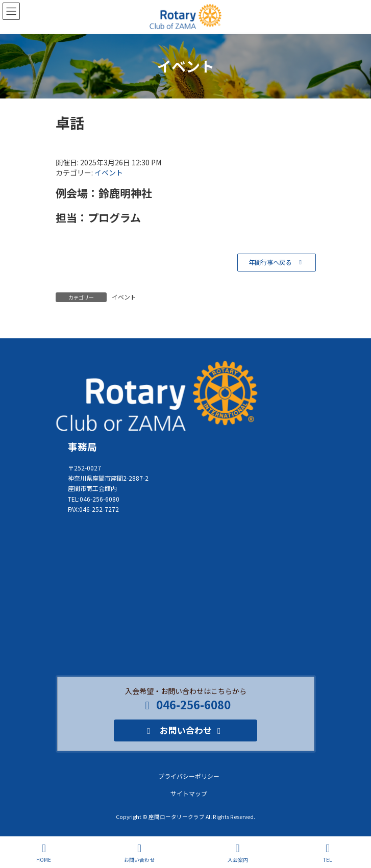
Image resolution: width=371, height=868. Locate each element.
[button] (276, 263)
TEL (328, 853)
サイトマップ (189, 793)
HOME (44, 853)
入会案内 (238, 853)
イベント (109, 172)
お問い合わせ (139, 853)
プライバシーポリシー (189, 776)
